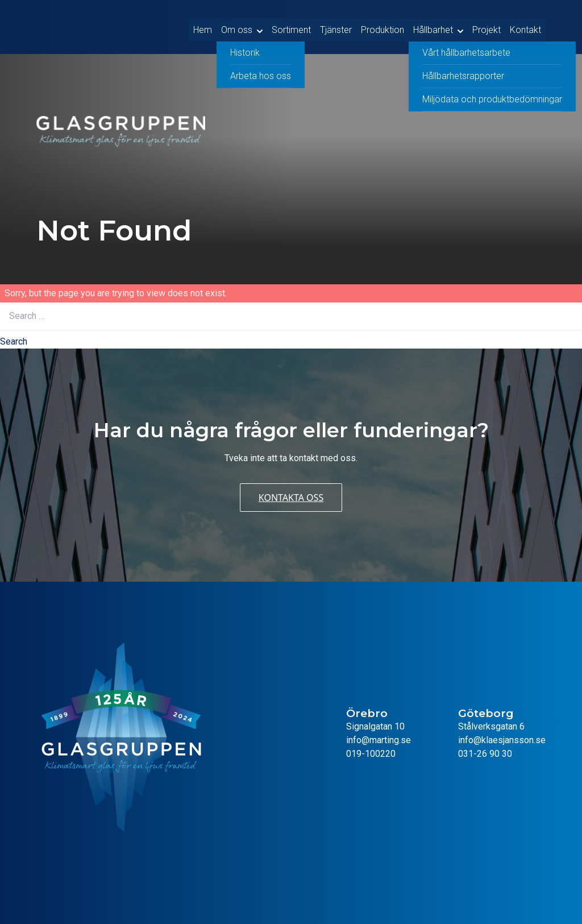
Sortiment (291, 27)
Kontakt (525, 27)
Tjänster (336, 27)
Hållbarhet (433, 27)
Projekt (487, 27)
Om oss (237, 27)
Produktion (383, 27)
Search (14, 341)
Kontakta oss (291, 498)
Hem (203, 27)
